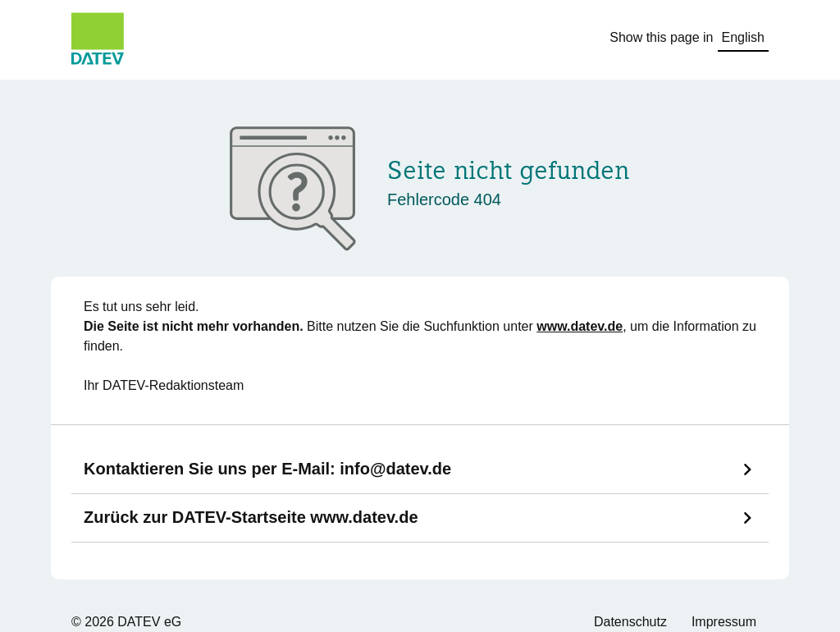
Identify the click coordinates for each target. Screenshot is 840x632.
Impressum (724, 622)
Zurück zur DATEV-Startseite (251, 517)
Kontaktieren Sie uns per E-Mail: (267, 469)
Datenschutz (630, 622)
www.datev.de (580, 326)
